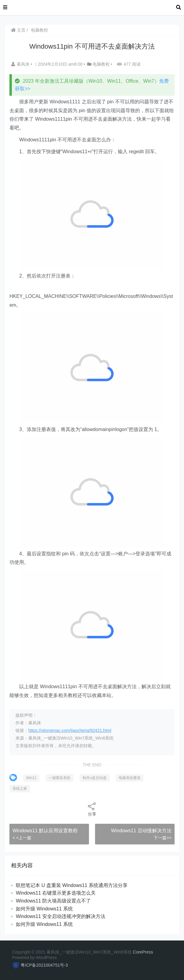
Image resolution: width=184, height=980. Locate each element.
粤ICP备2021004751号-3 (44, 965)
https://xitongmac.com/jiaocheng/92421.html (70, 730)
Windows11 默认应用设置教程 (45, 831)
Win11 (31, 778)
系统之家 (20, 788)
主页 (18, 30)
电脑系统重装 (130, 778)
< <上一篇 (22, 838)
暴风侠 (21, 64)
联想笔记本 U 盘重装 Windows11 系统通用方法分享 (72, 885)
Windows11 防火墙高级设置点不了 (53, 901)
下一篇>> (162, 838)
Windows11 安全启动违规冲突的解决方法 (61, 916)
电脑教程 (39, 30)
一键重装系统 (60, 778)
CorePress (143, 952)
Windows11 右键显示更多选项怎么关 (56, 893)
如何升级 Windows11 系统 (44, 909)
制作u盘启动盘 (95, 778)
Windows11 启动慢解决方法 (141, 831)
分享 (92, 809)
